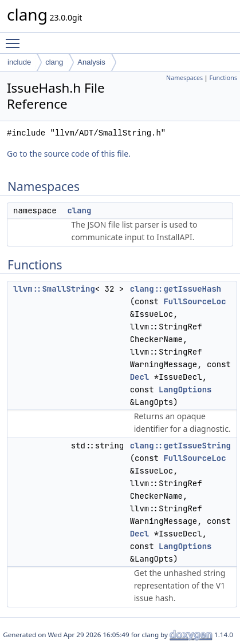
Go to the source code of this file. (69, 154)
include (19, 62)
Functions (223, 78)
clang (54, 62)
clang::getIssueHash (176, 289)
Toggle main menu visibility (15, 38)
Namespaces (184, 78)
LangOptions (185, 389)
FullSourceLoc (194, 301)
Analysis (91, 62)
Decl (140, 377)
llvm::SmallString (54, 289)
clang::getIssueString (180, 446)
